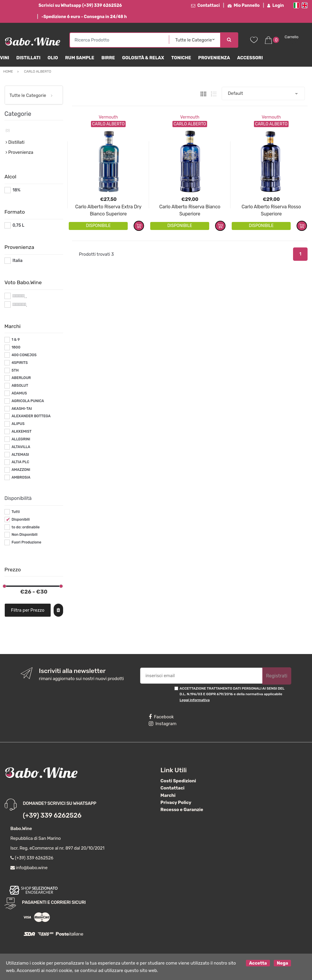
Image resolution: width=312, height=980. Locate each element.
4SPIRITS (20, 363)
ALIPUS (18, 424)
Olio (53, 58)
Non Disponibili (25, 535)
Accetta (258, 963)
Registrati (277, 676)
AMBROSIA (21, 477)
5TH (15, 370)
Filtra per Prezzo (28, 610)
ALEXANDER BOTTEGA (31, 416)
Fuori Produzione (26, 542)
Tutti (16, 512)
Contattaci (205, 5)
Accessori (250, 58)
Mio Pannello (244, 5)
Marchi (168, 795)
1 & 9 (16, 340)
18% (16, 190)
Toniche (181, 58)
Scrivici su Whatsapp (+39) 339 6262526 (80, 5)
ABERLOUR (21, 378)
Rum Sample (80, 58)
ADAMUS (19, 393)
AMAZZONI (21, 470)
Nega (282, 963)
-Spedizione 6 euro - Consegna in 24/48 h (84, 17)
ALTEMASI (20, 455)
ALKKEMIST (21, 431)
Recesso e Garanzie (182, 810)
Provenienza (214, 58)
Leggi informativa (195, 700)
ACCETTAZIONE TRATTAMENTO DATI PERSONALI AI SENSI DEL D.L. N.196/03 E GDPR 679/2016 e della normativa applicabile (232, 694)
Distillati (28, 58)
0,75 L (18, 225)
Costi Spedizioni (178, 781)
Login (276, 5)
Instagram (163, 724)
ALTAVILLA (21, 447)
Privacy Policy (176, 802)
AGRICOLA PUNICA (28, 401)
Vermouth (108, 117)
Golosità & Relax (143, 58)
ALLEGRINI (21, 439)
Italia (17, 261)
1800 (16, 347)
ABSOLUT (20, 386)
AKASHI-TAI (22, 409)
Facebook (161, 717)
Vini (5, 58)
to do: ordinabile (26, 527)
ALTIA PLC (20, 462)
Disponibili (21, 519)
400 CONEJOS (24, 355)
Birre (108, 58)
